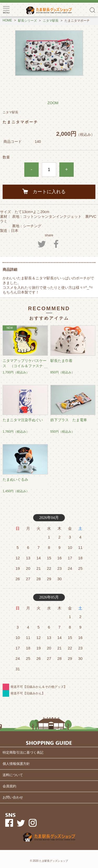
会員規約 (9, 786)
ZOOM (53, 103)
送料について (13, 775)
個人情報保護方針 (16, 764)
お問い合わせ (13, 797)
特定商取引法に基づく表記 (23, 752)
